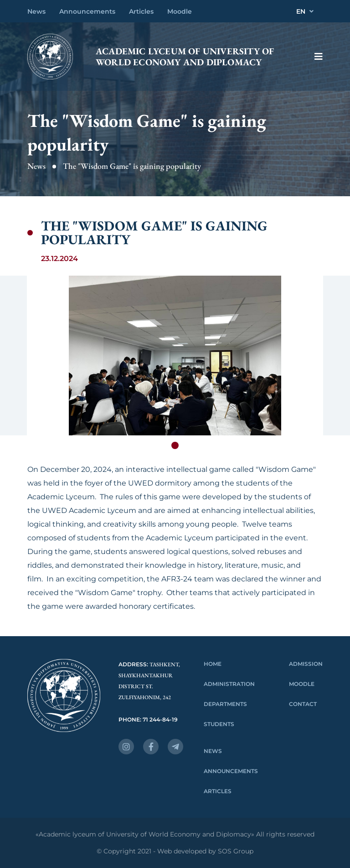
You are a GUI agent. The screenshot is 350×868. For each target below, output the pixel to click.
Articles (141, 11)
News (36, 11)
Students (219, 724)
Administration (229, 684)
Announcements (87, 11)
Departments (225, 704)
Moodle (180, 11)
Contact (303, 704)
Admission (306, 664)
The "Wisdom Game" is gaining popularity (132, 166)
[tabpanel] (175, 356)
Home (213, 664)
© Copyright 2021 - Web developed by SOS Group (175, 851)
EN (305, 11)
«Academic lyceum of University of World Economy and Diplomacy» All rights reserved (175, 834)
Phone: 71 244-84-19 (148, 719)
